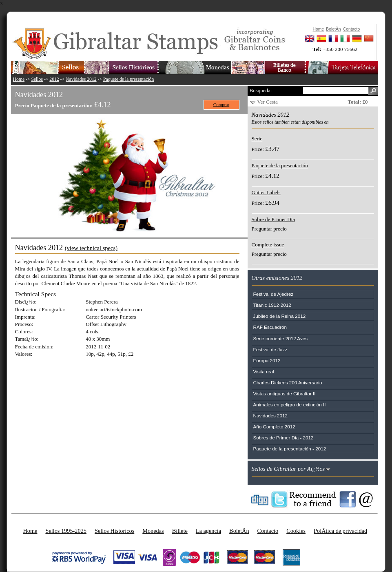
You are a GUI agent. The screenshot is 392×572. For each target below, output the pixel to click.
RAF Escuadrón (270, 327)
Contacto (268, 531)
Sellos (37, 79)
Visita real (264, 371)
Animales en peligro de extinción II (290, 405)
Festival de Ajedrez (274, 294)
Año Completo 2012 (274, 427)
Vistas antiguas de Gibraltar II (285, 394)
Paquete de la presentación (128, 79)
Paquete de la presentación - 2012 (290, 449)
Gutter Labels (266, 192)
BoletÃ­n (239, 531)
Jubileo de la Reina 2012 (280, 316)
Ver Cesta (268, 102)
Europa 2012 (267, 360)
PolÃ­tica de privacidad (340, 531)
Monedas (153, 531)
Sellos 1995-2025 (66, 531)
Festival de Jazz (270, 349)
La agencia (208, 531)
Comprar (221, 104)
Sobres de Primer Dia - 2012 (283, 438)
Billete (180, 531)
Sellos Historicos (114, 531)
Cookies (296, 531)
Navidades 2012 (81, 79)
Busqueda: (261, 90)
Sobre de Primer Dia (274, 219)
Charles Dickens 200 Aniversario (288, 382)
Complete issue (268, 245)
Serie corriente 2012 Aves (281, 338)
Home (19, 79)
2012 (54, 79)
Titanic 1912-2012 (272, 305)
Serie (257, 139)
